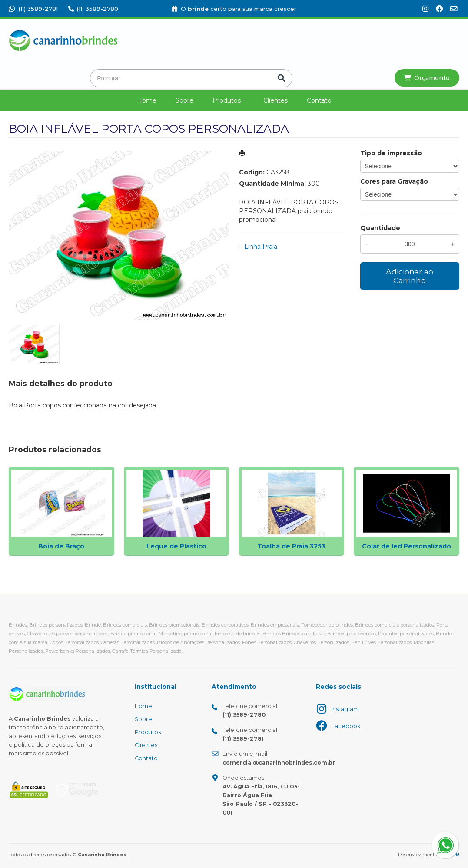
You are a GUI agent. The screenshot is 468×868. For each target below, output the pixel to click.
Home (147, 100)
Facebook (346, 726)
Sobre (184, 100)
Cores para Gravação (394, 181)
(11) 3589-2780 (93, 9)
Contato (319, 100)
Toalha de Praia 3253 (291, 546)
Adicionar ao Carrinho (410, 276)
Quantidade (380, 228)
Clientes (275, 100)
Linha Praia (261, 247)
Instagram (345, 709)
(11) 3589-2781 (33, 9)
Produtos (227, 100)
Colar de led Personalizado (407, 546)
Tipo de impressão (391, 153)
